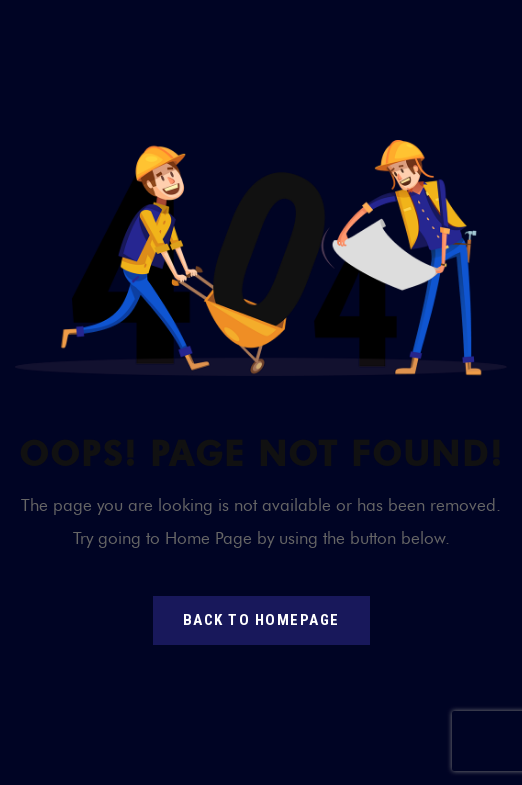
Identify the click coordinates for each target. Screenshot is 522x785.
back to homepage (261, 620)
